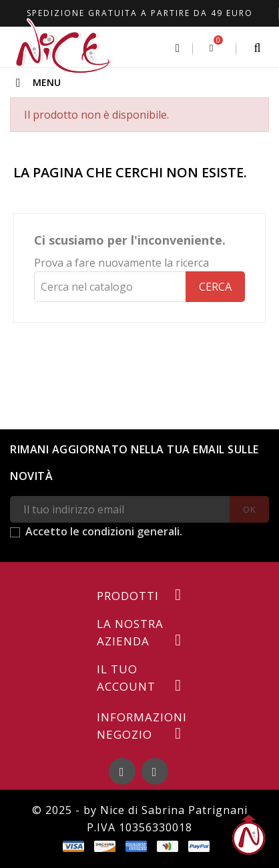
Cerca (215, 287)
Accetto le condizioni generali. (104, 531)
